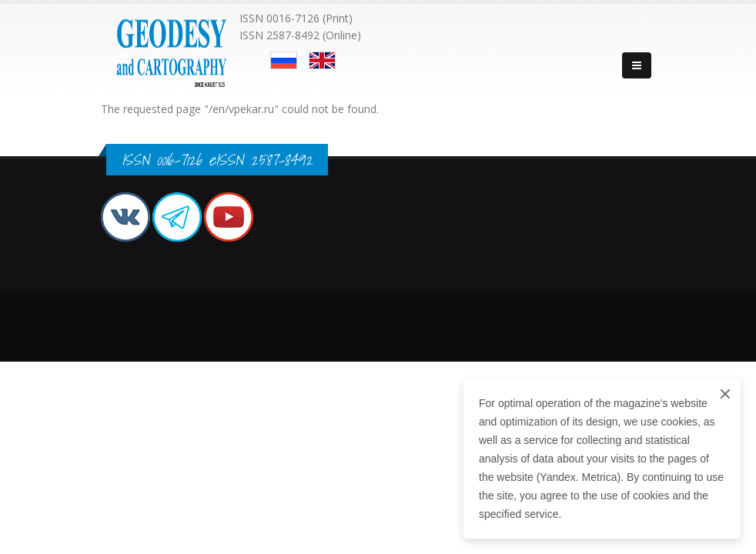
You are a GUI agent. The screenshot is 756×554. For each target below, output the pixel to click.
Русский (284, 60)
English (322, 60)
